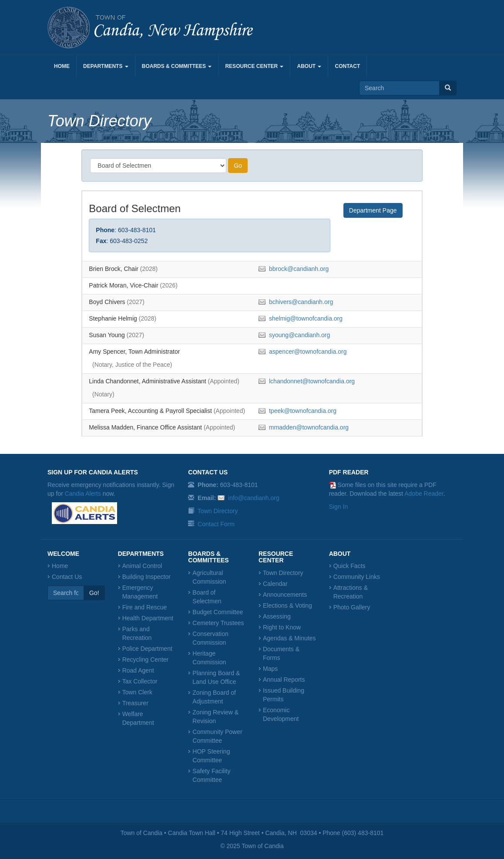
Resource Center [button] (254, 66)
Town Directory (218, 511)
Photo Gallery (352, 607)
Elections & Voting (287, 605)
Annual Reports (284, 680)
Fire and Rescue (145, 607)
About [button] (309, 66)
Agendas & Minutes (289, 638)
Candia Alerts (83, 494)
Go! (94, 593)
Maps (270, 669)
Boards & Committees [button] (177, 66)
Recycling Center (146, 659)
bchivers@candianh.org (301, 302)
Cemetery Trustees (218, 623)
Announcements (285, 595)
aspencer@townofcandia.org (308, 352)
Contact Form (216, 524)
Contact (347, 66)
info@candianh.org (254, 498)
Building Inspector (146, 577)
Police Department (147, 649)
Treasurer (135, 703)
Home (62, 66)
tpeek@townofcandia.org (303, 411)
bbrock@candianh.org (299, 269)
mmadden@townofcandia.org (309, 427)
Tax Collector (140, 681)
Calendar (275, 584)
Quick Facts (349, 566)
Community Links (357, 577)
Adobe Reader (424, 494)
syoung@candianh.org (299, 335)
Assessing (277, 616)
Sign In (339, 507)
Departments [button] (106, 66)
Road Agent (138, 670)
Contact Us (67, 577)
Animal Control (142, 566)
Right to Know (282, 627)
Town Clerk (137, 692)
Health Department (148, 618)
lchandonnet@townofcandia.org (312, 381)
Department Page (373, 210)
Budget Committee (218, 612)
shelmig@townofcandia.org (306, 318)
